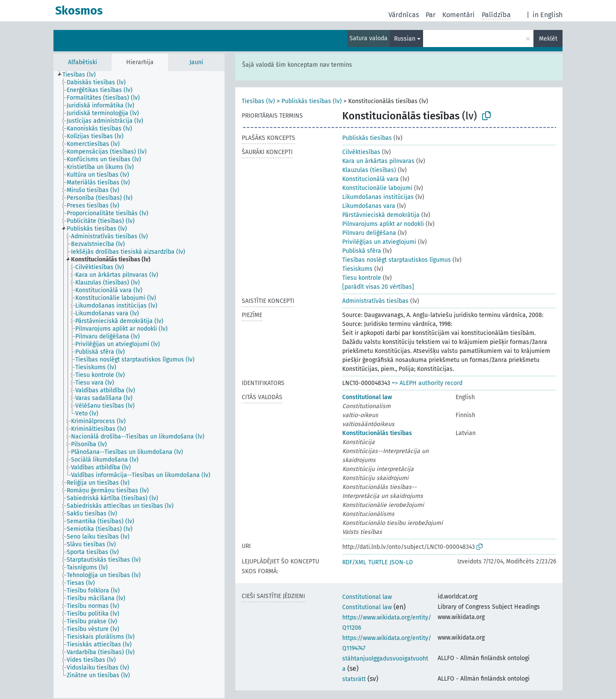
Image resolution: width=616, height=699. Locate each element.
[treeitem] (83, 75)
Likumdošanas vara (369, 206)
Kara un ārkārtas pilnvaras (378, 161)
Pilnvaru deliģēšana (369, 233)
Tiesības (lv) (258, 101)
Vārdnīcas (404, 15)
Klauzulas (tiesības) (369, 170)
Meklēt (548, 39)
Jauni (196, 62)
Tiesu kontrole (362, 278)
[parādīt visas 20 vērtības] (378, 287)
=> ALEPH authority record (427, 383)
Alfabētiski (83, 62)
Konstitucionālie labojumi (377, 188)
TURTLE (378, 562)
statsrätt (354, 679)
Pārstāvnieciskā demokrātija (381, 215)
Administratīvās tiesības (375, 301)
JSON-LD (401, 562)
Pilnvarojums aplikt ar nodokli (383, 224)
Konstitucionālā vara (370, 179)
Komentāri (459, 15)
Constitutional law (367, 397)
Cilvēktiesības (361, 152)
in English (548, 15)
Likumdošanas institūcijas (378, 197)
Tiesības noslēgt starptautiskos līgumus (397, 260)
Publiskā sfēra (362, 251)
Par (431, 15)
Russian (405, 39)
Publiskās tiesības (367, 138)
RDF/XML (354, 562)
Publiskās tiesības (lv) (312, 101)
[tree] (139, 385)
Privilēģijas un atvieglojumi (379, 242)
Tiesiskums (357, 269)
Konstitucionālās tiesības (377, 433)
